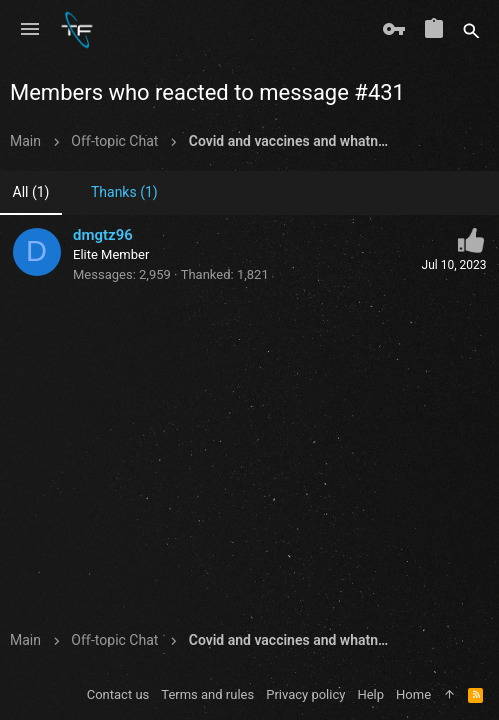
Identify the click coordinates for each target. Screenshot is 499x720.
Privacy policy (305, 694)
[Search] (471, 30)
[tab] (116, 193)
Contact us (118, 694)
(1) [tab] (31, 192)
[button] (30, 30)
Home (413, 694)
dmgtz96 (103, 235)
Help (370, 694)
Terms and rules (207, 694)
